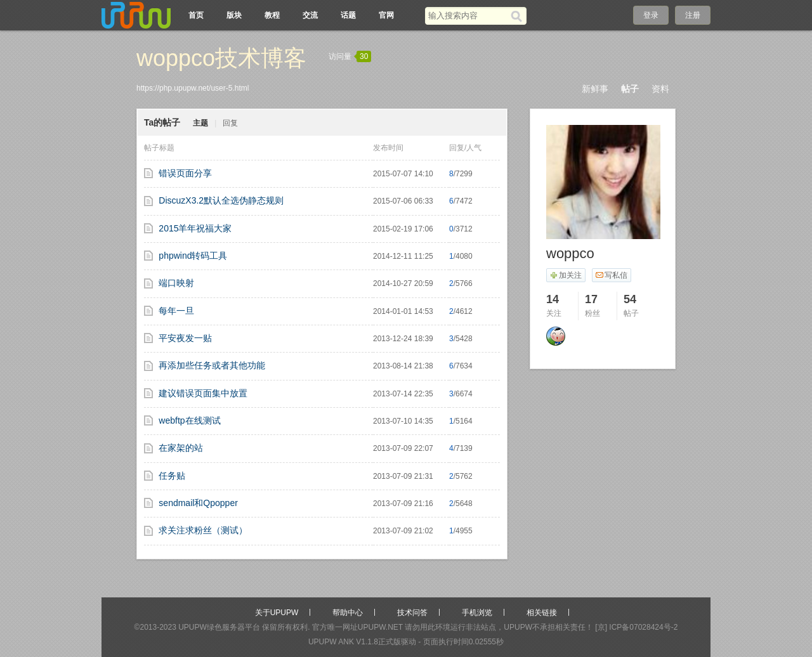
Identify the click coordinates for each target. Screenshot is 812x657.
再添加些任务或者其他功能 (212, 365)
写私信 (611, 275)
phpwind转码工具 (193, 256)
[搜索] (519, 16)
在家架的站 (181, 448)
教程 (272, 15)
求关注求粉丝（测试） (203, 530)
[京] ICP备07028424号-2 (636, 627)
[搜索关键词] (468, 16)
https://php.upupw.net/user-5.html (193, 88)
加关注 (566, 275)
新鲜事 (595, 89)
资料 (660, 89)
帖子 (630, 89)
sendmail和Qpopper (198, 503)
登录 (651, 15)
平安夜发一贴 (185, 338)
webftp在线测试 (189, 420)
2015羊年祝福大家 (195, 228)
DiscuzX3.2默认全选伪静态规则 (221, 200)
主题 (200, 123)
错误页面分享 (185, 173)
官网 (386, 15)
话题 (348, 15)
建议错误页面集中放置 (203, 393)
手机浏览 (477, 613)
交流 (310, 15)
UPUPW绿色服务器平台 (219, 627)
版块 (234, 15)
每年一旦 (176, 311)
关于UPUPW (277, 613)
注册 (693, 15)
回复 (230, 123)
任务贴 (172, 476)
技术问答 (412, 613)
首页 (196, 15)
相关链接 (542, 613)
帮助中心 (348, 613)
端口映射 (176, 283)
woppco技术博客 (221, 58)
